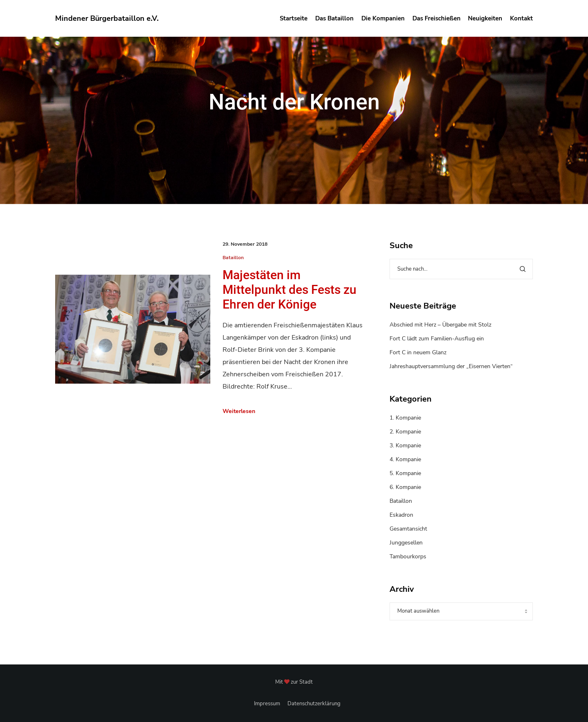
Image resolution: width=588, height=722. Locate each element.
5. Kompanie (405, 473)
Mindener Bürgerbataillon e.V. (107, 18)
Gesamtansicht (408, 529)
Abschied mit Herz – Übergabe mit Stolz (440, 325)
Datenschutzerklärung (314, 704)
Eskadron (401, 515)
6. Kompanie (405, 487)
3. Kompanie (405, 445)
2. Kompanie (405, 432)
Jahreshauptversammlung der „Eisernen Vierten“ (451, 366)
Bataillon (233, 258)
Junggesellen (406, 543)
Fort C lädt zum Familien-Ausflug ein (437, 339)
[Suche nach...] (461, 269)
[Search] (523, 269)
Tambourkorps (408, 556)
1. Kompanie (405, 418)
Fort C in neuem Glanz (418, 352)
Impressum (267, 704)
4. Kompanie (405, 459)
